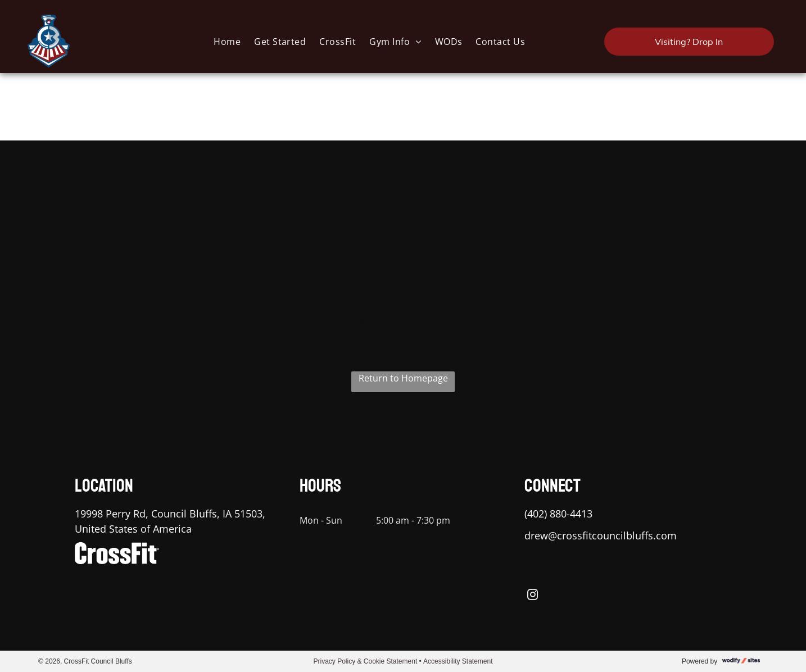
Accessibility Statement (458, 661)
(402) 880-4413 (558, 514)
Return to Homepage (403, 378)
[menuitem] (227, 41)
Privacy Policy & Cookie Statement (365, 661)
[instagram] (533, 596)
